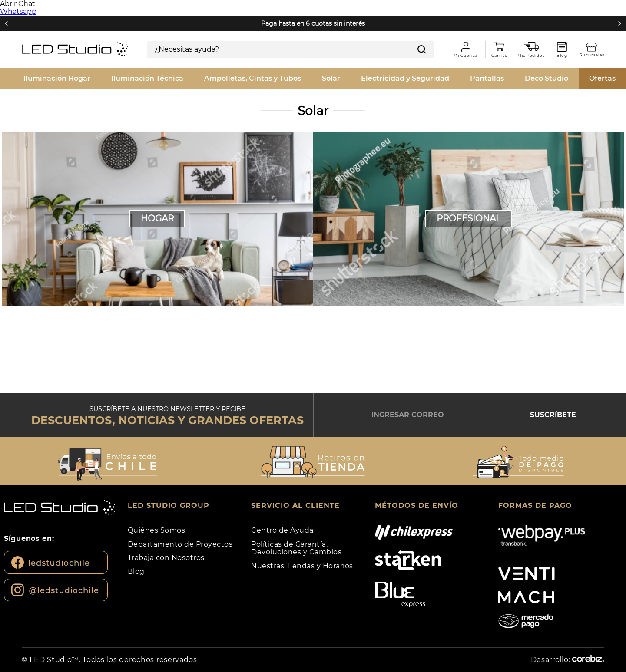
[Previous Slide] (7, 23)
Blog (562, 47)
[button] (108, 462)
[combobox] (290, 49)
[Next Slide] (619, 23)
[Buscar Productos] (422, 49)
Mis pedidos (534, 47)
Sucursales (595, 47)
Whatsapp (18, 12)
